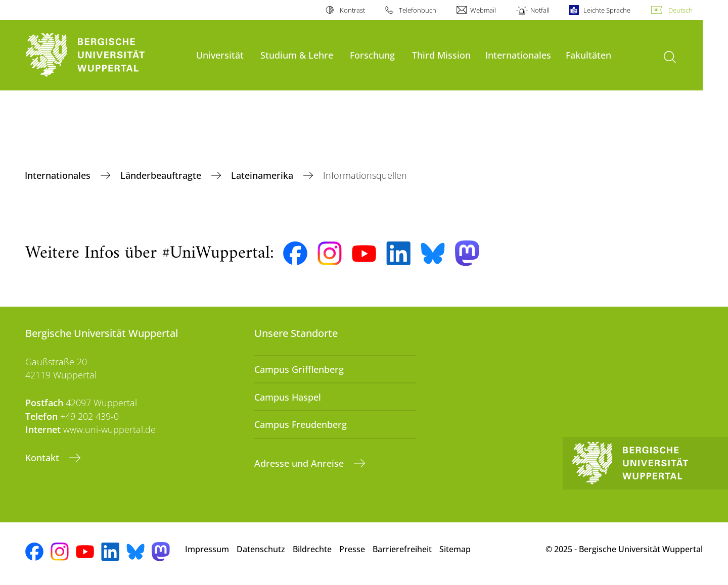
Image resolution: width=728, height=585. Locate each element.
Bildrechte (312, 549)
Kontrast (352, 10)
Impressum (207, 549)
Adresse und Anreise (300, 463)
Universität (220, 55)
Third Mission (441, 55)
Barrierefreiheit (402, 549)
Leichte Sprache (607, 10)
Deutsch (680, 10)
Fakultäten (588, 55)
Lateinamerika (263, 175)
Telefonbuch (418, 10)
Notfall (540, 10)
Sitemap (455, 549)
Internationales (518, 55)
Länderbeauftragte (162, 175)
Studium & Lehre (297, 55)
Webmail (483, 10)
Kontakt (43, 458)
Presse (352, 549)
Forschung (372, 55)
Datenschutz (261, 549)
